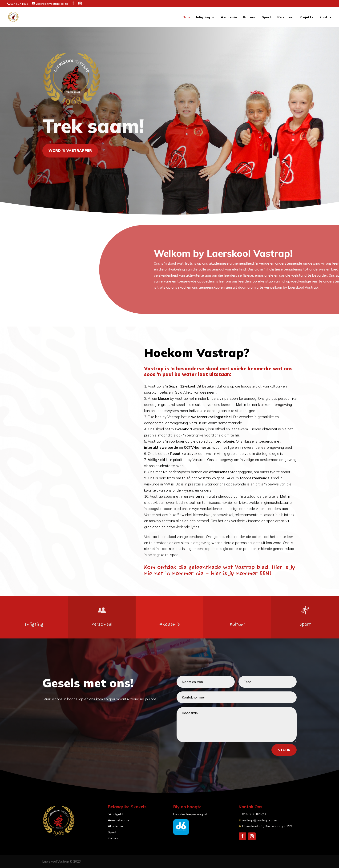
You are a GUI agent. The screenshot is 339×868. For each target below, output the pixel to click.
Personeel (285, 17)
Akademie (229, 17)
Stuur (284, 750)
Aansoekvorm (118, 820)
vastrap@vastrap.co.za (259, 820)
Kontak (325, 17)
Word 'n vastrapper (70, 151)
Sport (266, 17)
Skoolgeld (115, 814)
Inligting (203, 17)
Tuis (187, 17)
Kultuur (249, 17)
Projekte (306, 17)
